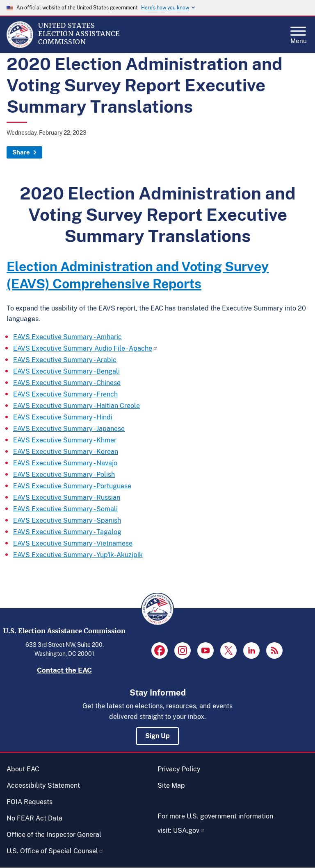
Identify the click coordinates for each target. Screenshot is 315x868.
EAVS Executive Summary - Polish (64, 475)
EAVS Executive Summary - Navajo (65, 463)
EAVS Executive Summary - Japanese (69, 429)
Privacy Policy (179, 769)
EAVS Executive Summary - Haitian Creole (76, 406)
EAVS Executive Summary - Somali (65, 509)
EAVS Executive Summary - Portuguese (72, 486)
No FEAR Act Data (34, 818)
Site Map (171, 785)
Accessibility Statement (43, 785)
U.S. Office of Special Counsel (55, 851)
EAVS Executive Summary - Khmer (65, 440)
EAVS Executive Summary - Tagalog (67, 532)
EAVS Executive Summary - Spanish (67, 520)
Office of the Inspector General (54, 835)
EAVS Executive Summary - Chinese (67, 383)
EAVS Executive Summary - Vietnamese (73, 543)
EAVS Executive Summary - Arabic (65, 360)
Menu (299, 33)
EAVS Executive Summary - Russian (67, 497)
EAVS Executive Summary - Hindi (63, 417)
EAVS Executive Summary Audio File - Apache (86, 348)
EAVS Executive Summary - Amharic (67, 337)
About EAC (23, 769)
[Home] (20, 46)
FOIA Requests (30, 802)
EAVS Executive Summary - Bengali (66, 371)
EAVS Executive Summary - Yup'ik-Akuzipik (78, 555)
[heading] (157, 275)
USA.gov (189, 831)
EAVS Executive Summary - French (65, 394)
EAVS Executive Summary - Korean (66, 452)
